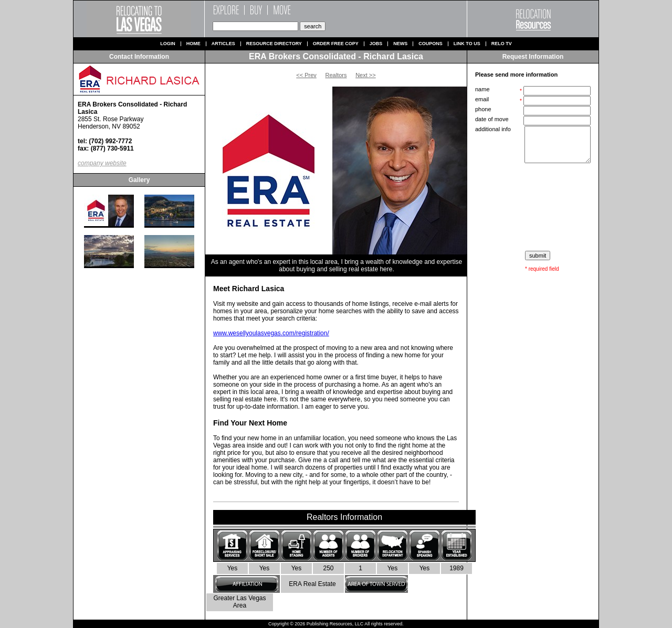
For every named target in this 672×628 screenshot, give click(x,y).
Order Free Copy (336, 44)
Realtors (336, 75)
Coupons (430, 44)
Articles (223, 44)
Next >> (366, 75)
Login (168, 44)
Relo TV (502, 44)
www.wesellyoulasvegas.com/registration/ (271, 333)
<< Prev (306, 75)
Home (193, 44)
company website (102, 163)
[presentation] (534, 207)
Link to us (467, 44)
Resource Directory (274, 44)
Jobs (376, 44)
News (400, 44)
